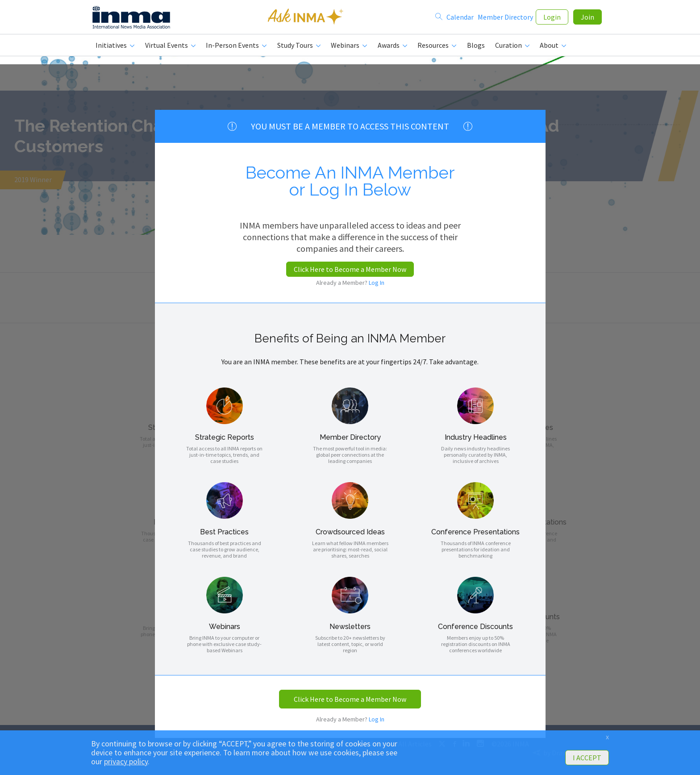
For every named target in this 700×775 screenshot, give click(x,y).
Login (552, 19)
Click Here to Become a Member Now (350, 269)
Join (587, 19)
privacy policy (126, 762)
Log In (377, 283)
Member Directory (505, 19)
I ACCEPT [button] (587, 758)
